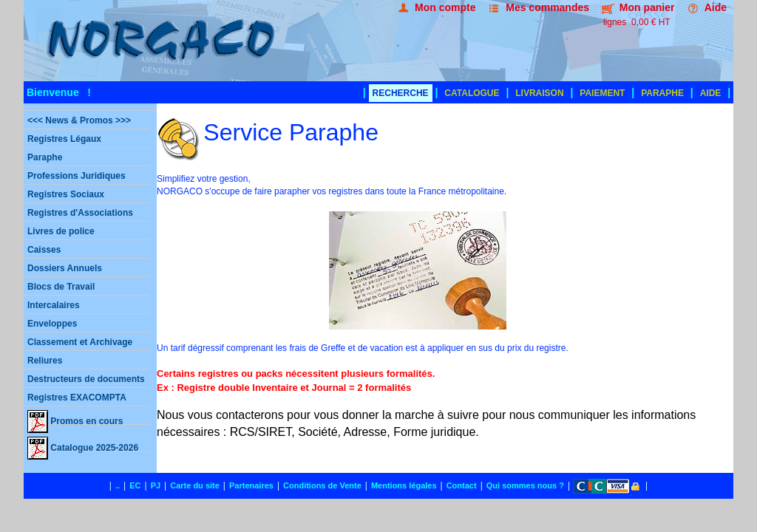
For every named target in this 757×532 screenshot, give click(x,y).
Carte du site (195, 485)
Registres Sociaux (66, 194)
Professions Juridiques (77, 176)
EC (135, 485)
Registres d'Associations (80, 213)
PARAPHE (662, 93)
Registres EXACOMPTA (77, 398)
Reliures (45, 361)
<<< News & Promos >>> (79, 120)
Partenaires (251, 485)
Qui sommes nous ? (525, 485)
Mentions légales (404, 485)
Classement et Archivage (80, 342)
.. (118, 485)
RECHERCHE (401, 93)
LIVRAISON (539, 93)
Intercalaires (54, 305)
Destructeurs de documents (86, 379)
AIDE (711, 93)
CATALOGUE (472, 93)
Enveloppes (52, 324)
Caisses (44, 250)
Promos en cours (75, 417)
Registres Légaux (64, 139)
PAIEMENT (602, 93)
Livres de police (61, 231)
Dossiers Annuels (65, 268)
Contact (462, 485)
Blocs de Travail (61, 287)
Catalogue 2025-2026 (83, 444)
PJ (156, 485)
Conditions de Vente (322, 485)
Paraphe (45, 157)
